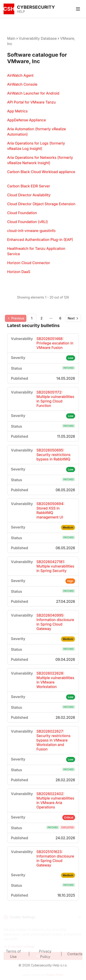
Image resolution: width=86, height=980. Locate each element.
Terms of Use (13, 954)
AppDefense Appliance (26, 120)
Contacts (75, 954)
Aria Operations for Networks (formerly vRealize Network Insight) (40, 160)
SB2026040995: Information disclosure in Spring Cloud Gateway (55, 622)
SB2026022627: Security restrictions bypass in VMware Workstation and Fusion (53, 740)
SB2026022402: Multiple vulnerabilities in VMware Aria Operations (55, 800)
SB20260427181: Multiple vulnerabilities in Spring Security (55, 566)
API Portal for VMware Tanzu (31, 102)
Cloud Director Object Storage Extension (41, 204)
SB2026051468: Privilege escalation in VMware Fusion (55, 343)
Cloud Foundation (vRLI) (27, 222)
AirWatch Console (22, 84)
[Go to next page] (73, 318)
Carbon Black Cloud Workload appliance (41, 172)
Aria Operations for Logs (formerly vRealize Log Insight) (36, 146)
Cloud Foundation (22, 213)
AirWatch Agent (20, 75)
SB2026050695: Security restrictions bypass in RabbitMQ (53, 455)
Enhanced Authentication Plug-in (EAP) (40, 240)
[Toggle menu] (78, 9)
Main (11, 38)
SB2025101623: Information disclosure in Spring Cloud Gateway (55, 858)
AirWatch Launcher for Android (33, 93)
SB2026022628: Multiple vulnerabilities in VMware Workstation (55, 680)
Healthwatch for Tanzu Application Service (36, 251)
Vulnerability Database (38, 38)
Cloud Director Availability (29, 195)
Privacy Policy (45, 954)
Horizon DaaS (19, 272)
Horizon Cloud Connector (29, 263)
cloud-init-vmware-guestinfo (31, 231)
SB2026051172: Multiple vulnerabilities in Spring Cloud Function (55, 399)
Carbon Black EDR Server (29, 186)
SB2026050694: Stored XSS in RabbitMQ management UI (50, 510)
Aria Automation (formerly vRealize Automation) (37, 132)
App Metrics (17, 111)
